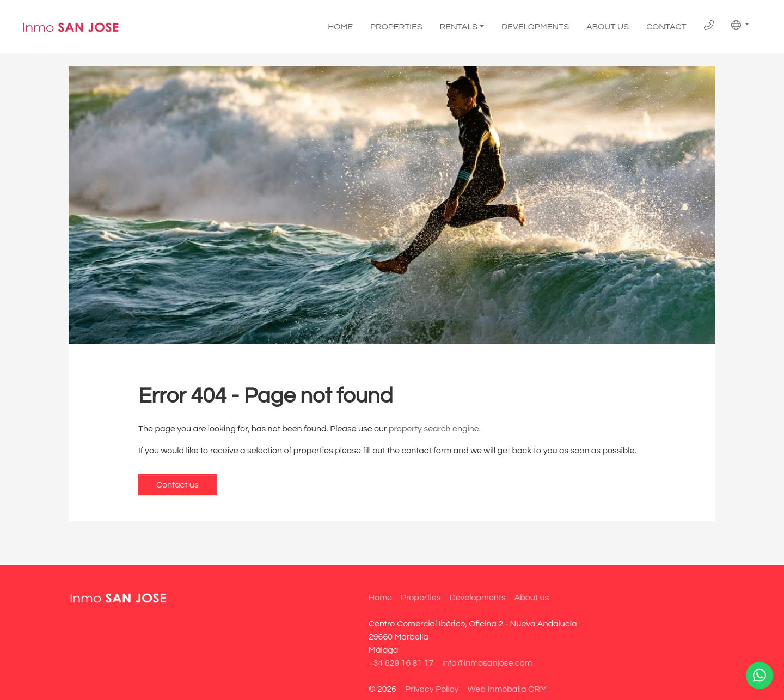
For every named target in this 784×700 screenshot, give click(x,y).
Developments (535, 27)
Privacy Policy (432, 689)
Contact (666, 27)
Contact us (177, 485)
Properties (396, 27)
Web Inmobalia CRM (507, 689)
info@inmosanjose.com (487, 663)
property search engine (434, 429)
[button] (740, 25)
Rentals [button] (459, 27)
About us (608, 27)
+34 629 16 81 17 (401, 663)
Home (340, 27)
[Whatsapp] (759, 675)
